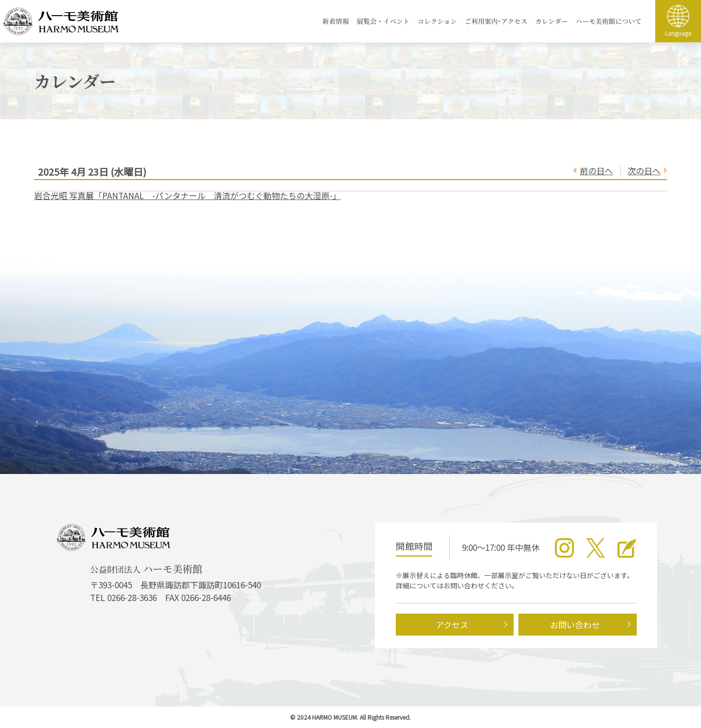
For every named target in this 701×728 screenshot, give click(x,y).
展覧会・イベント (383, 21)
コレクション (437, 21)
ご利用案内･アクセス (496, 21)
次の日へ (644, 171)
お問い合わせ (575, 625)
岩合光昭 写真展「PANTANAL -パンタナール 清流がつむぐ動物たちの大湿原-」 (187, 195)
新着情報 (335, 21)
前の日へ (596, 171)
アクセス (452, 625)
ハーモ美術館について (609, 21)
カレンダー (551, 21)
